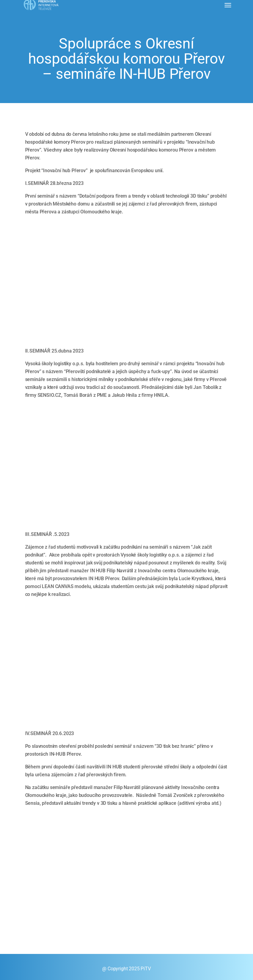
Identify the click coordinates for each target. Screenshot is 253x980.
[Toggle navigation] (228, 5)
